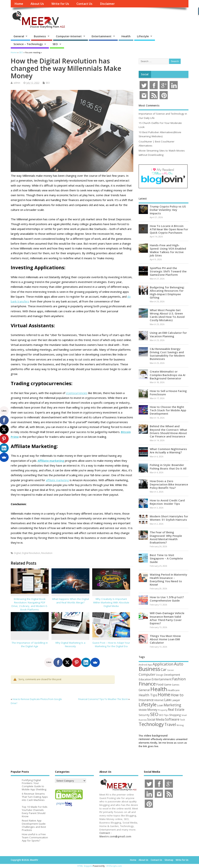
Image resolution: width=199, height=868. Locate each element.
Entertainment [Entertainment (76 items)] (162, 679)
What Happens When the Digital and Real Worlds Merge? (70, 601)
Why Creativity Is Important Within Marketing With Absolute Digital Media (111, 602)
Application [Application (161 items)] (163, 664)
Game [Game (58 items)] (168, 685)
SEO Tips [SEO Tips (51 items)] (164, 715)
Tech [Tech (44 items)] (182, 720)
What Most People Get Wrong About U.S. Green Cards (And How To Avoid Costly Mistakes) (167, 315)
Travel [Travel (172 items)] (170, 724)
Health (126, 36)
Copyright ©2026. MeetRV (24, 860)
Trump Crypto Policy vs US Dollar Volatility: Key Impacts (168, 210)
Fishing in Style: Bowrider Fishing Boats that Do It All (168, 467)
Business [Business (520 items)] (149, 669)
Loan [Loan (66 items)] (160, 705)
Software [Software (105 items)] (172, 719)
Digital (17, 553)
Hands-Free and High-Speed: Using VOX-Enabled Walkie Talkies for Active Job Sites (168, 250)
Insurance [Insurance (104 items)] (146, 700)
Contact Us (84, 4)
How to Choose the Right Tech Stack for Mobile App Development (168, 410)
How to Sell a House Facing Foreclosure (168, 393)
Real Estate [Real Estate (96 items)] (176, 710)
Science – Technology (28, 44)
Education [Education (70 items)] (145, 679)
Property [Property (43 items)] (163, 710)
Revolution (47, 553)
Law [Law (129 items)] (168, 700)
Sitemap (169, 860)
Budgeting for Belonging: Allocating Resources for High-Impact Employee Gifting (167, 292)
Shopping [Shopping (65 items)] (175, 715)
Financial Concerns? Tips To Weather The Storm (103, 699)
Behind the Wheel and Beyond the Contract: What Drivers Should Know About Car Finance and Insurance (168, 431)
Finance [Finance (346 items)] (147, 684)
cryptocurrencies (77, 393)
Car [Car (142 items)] (164, 669)
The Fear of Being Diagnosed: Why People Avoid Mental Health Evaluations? (166, 537)
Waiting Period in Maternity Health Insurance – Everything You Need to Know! (168, 580)
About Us (37, 4)
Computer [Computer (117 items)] (147, 674)
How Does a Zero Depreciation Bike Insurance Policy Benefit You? (169, 484)
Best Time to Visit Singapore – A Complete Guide (166, 558)
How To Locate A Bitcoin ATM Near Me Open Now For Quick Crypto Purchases (169, 229)
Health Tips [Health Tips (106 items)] (148, 695)
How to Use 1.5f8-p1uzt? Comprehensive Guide (167, 599)
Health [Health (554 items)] (159, 689)
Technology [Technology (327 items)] (151, 724)
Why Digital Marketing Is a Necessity (70, 644)
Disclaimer (107, 4)
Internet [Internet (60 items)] (159, 700)
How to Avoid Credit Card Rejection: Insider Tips (167, 502)
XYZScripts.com (114, 866)
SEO (55, 44)
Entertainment (102, 36)
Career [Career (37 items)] (171, 670)
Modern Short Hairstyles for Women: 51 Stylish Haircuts (169, 518)
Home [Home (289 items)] (164, 694)
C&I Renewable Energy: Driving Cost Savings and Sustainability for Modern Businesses (167, 354)
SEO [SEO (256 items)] (154, 714)
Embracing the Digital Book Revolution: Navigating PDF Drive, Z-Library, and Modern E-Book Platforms (30, 604)
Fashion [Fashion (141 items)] (179, 679)
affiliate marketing (57, 480)
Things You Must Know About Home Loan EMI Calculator (165, 639)
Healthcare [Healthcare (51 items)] (174, 690)
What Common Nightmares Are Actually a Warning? (168, 451)
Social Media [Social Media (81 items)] (156, 719)
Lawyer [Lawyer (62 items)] (176, 700)
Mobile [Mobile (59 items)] (143, 710)
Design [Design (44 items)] (160, 675)
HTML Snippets (85, 866)
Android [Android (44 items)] (143, 665)
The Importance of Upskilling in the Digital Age (30, 644)
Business (40, 36)
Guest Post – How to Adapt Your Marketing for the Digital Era (111, 644)
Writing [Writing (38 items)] (180, 725)
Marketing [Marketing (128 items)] (172, 705)
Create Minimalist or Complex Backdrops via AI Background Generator (168, 375)
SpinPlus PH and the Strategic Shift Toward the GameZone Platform (168, 271)
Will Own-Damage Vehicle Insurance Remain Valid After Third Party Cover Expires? (167, 618)
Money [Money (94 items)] (152, 710)
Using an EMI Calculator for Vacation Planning (168, 334)
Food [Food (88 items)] (160, 684)
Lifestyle (143, 36)
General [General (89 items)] (144, 690)
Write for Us (60, 4)
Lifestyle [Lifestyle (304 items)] (148, 704)
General (19, 36)
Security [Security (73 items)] (144, 715)
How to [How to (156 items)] (177, 695)
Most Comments (149, 106)
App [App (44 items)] (150, 665)
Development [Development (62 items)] (172, 675)
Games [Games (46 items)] (175, 685)
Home (19, 4)
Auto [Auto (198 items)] (179, 664)
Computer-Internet (69, 36)
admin (17, 83)
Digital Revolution (31, 553)
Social (145, 74)
